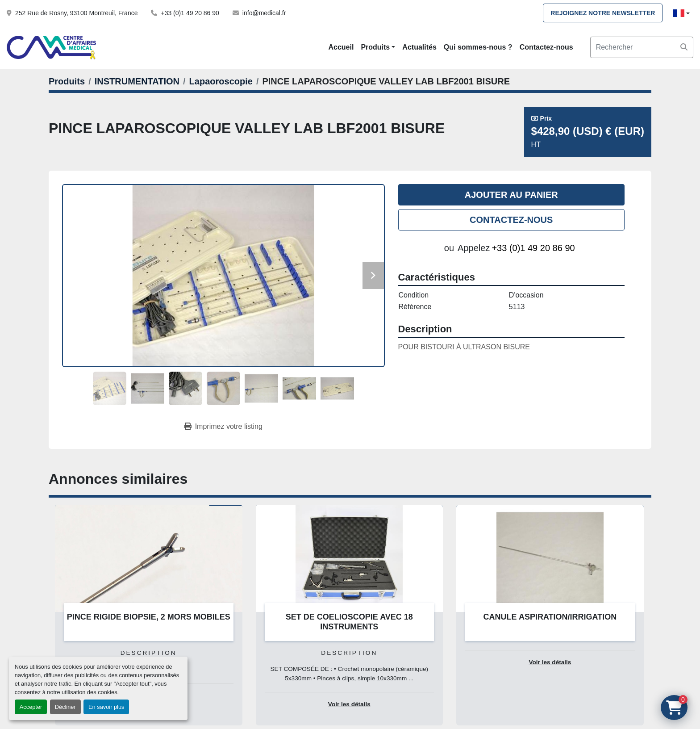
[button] (378, 47)
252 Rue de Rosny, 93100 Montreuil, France (76, 13)
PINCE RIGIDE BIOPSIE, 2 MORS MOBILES (149, 617)
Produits (375, 47)
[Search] (642, 47)
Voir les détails (349, 704)
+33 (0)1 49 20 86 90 (190, 13)
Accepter (31, 707)
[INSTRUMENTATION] (137, 81)
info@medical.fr (264, 13)
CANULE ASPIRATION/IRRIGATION (550, 617)
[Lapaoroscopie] (221, 81)
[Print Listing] (223, 427)
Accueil (341, 47)
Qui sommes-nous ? (478, 47)
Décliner (65, 707)
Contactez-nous (546, 47)
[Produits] (67, 81)
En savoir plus (106, 707)
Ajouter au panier (511, 195)
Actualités (419, 47)
